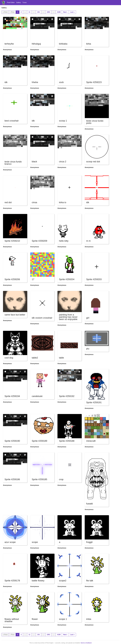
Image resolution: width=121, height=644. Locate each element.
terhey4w (9, 44)
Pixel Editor (11, 3)
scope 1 (63, 619)
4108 (59, 12)
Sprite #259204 (67, 279)
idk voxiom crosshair (42, 318)
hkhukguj (36, 44)
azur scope (10, 542)
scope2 (63, 581)
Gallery (19, 3)
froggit (89, 542)
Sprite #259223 (94, 82)
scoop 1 (63, 121)
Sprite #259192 (67, 396)
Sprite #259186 (12, 479)
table (61, 358)
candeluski (37, 396)
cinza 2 (63, 162)
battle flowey (38, 581)
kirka (89, 44)
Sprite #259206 (12, 279)
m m (88, 241)
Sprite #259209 (39, 241)
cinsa (34, 202)
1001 (48, 12)
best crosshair (12, 121)
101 (39, 12)
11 (29, 12)
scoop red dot (93, 162)
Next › (65, 12)
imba (89, 619)
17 (33, 279)
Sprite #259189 (39, 441)
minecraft (91, 441)
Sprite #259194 (12, 396)
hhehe (35, 82)
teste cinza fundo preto (95, 122)
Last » (72, 12)
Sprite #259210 (12, 241)
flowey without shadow (12, 620)
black (34, 162)
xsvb (61, 82)
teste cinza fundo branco (13, 163)
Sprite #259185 (39, 479)
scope (35, 542)
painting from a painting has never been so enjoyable (68, 317)
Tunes (25, 3)
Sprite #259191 (94, 402)
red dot (8, 202)
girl (88, 318)
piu (88, 349)
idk (6, 82)
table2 (35, 358)
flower (35, 619)
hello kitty (64, 241)
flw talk (90, 581)
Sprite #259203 (94, 279)
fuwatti (89, 504)
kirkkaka (63, 44)
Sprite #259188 (67, 441)
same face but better (15, 315)
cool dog (9, 358)
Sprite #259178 (12, 581)
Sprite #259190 (12, 441)
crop (61, 479)
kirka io (63, 202)
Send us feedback (86, 643)
